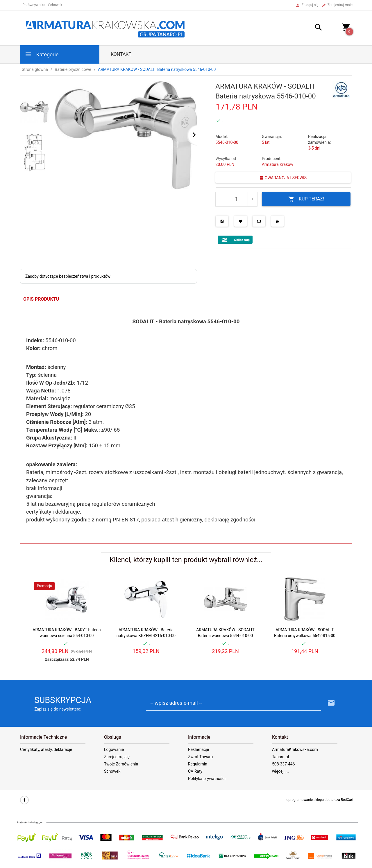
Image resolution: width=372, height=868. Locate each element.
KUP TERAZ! (306, 199)
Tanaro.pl (280, 757)
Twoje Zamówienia (121, 764)
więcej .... (280, 771)
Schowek (112, 771)
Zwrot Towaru (200, 757)
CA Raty (195, 771)
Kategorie (42, 54)
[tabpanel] (186, 424)
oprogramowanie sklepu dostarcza (313, 800)
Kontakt (121, 54)
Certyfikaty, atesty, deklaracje (46, 749)
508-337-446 (284, 764)
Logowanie (114, 749)
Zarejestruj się (117, 757)
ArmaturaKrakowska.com (295, 749)
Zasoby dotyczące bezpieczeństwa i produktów (68, 276)
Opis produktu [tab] (41, 299)
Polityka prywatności (207, 779)
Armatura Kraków (278, 164)
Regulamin (198, 764)
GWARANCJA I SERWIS (283, 178)
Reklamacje (198, 749)
